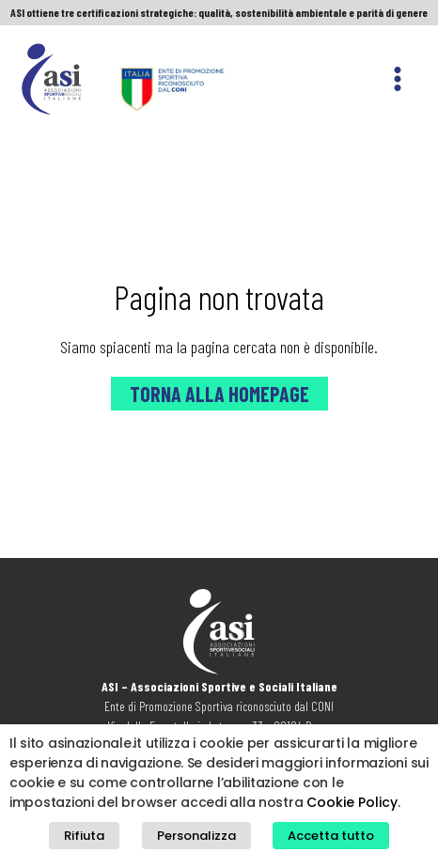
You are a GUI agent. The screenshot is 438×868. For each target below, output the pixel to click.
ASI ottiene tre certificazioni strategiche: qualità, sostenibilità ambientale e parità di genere (219, 12)
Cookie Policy (352, 802)
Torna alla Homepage (219, 394)
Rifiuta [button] (84, 836)
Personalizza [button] (196, 836)
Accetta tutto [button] (331, 836)
